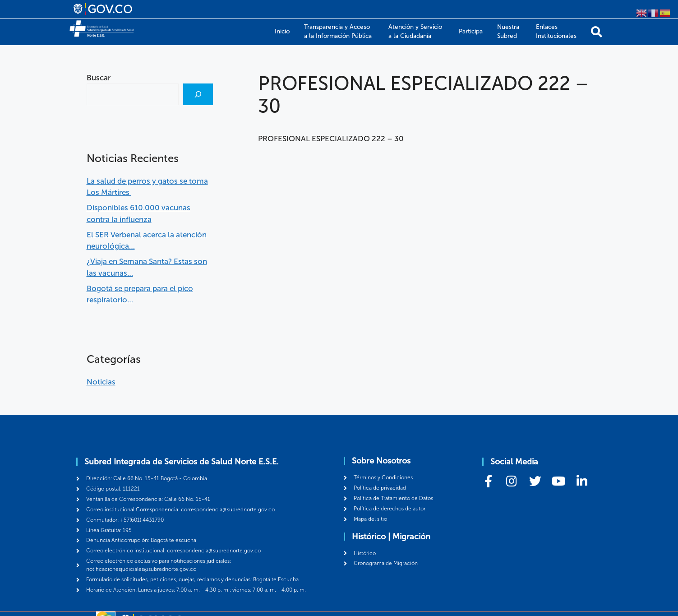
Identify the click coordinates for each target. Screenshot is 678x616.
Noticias (101, 382)
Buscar (99, 78)
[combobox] (133, 94)
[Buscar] (198, 94)
